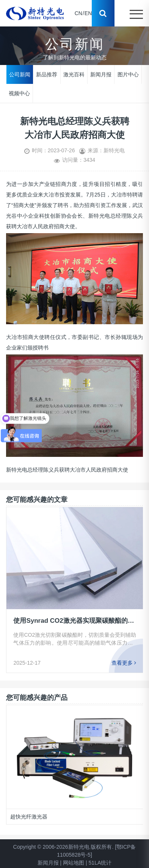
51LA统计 (100, 863)
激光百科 (74, 74)
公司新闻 (20, 74)
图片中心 (128, 74)
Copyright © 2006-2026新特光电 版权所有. (64, 847)
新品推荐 (47, 74)
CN (78, 13)
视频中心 (19, 93)
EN (88, 13)
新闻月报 (101, 74)
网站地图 (74, 863)
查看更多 (124, 663)
